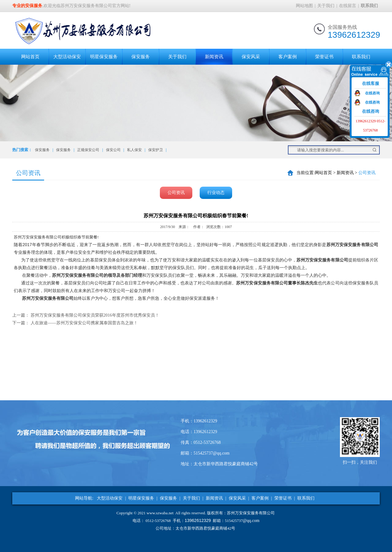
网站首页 (30, 57)
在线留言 (348, 6)
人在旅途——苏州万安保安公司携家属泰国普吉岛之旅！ (84, 323)
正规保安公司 (88, 150)
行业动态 (216, 193)
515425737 (234, 521)
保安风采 (251, 57)
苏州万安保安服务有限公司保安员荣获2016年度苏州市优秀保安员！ (95, 315)
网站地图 (304, 6)
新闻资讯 (214, 57)
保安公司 (113, 150)
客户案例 (288, 57)
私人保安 (134, 150)
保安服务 (141, 57)
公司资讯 (176, 193)
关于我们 (326, 6)
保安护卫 (156, 150)
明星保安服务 (104, 57)
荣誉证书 (324, 57)
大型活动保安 (67, 57)
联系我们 (361, 57)
